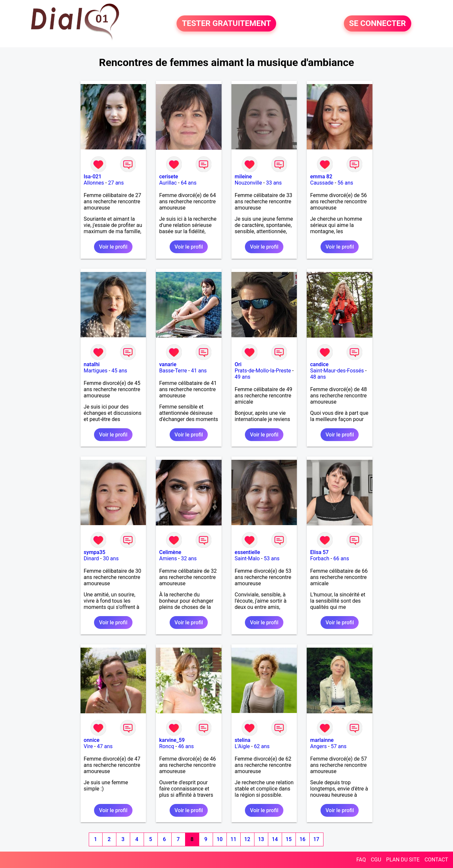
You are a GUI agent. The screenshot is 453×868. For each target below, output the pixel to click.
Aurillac (168, 183)
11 (233, 839)
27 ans (116, 183)
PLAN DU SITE (403, 860)
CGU (376, 860)
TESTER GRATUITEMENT (226, 24)
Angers (318, 746)
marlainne (322, 740)
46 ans (186, 746)
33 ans (274, 183)
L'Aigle (242, 746)
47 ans (105, 746)
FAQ (361, 860)
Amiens (168, 558)
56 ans (346, 183)
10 (220, 839)
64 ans (189, 183)
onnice (92, 740)
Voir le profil (113, 247)
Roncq (167, 746)
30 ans (111, 558)
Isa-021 (93, 177)
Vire (88, 746)
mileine (243, 177)
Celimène (170, 552)
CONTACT (436, 860)
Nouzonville (248, 183)
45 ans (119, 371)
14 (275, 839)
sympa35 (95, 552)
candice (319, 364)
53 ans (272, 558)
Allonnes (94, 183)
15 (289, 839)
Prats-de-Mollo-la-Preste (263, 371)
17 (316, 839)
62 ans (262, 746)
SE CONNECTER (378, 24)
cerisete (168, 177)
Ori (238, 364)
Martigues (96, 371)
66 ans (341, 558)
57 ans (339, 746)
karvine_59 (172, 740)
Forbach (320, 558)
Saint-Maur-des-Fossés (337, 371)
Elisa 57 (319, 552)
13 (261, 839)
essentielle (247, 552)
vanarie (168, 364)
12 (247, 839)
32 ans (189, 558)
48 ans (318, 377)
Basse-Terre (173, 371)
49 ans (243, 377)
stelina (243, 740)
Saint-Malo (247, 558)
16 (302, 839)
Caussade (322, 183)
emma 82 (321, 177)
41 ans (199, 371)
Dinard (91, 558)
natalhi (92, 364)
